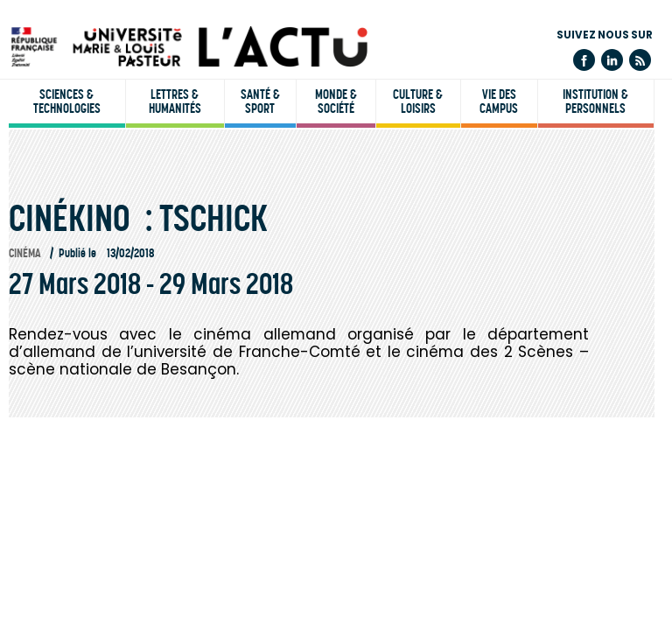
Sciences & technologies (67, 101)
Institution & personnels (595, 101)
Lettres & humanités (175, 101)
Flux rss (640, 60)
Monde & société (336, 101)
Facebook (584, 60)
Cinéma (25, 253)
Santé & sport (260, 101)
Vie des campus (499, 101)
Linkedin (612, 60)
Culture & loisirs (418, 101)
